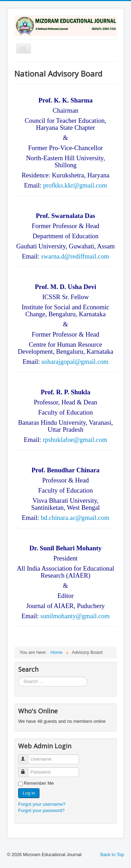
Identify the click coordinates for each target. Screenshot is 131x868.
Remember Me (39, 783)
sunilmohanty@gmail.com (75, 616)
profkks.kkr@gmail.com (75, 185)
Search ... (18, 677)
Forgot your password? (41, 810)
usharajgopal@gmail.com (75, 362)
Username (26, 756)
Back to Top (112, 855)
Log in (29, 793)
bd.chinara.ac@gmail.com (75, 518)
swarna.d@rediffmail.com (75, 256)
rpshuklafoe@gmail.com (75, 440)
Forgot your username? (42, 804)
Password (26, 769)
